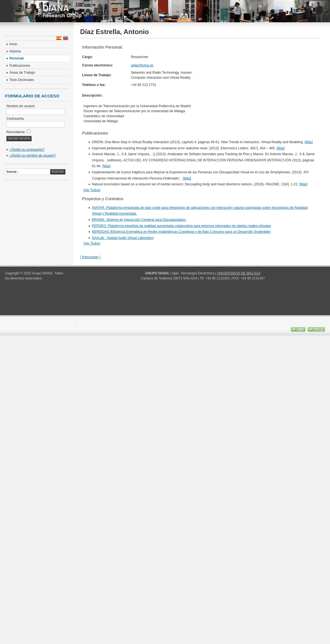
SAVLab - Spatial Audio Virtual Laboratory (123, 238)
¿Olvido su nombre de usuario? (33, 155)
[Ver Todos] (92, 190)
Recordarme (18, 132)
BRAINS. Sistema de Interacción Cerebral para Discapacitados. (139, 220)
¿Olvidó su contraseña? (27, 150)
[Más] (309, 142)
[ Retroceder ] (90, 257)
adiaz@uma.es (142, 65)
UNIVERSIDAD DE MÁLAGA (239, 273)
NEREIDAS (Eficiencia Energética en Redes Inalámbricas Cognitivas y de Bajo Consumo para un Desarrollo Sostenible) (181, 232)
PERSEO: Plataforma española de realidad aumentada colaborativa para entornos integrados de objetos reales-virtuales (181, 226)
